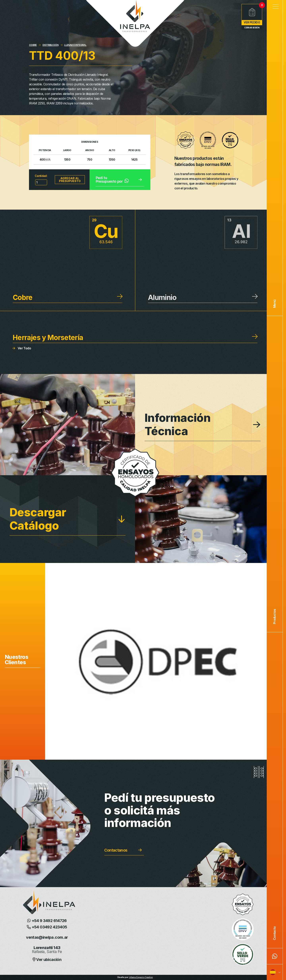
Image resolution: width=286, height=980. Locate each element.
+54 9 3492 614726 (47, 921)
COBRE (33, 45)
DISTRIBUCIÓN (50, 45)
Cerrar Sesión (252, 28)
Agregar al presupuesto (70, 180)
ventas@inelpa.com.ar (47, 937)
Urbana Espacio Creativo (141, 977)
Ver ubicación (47, 960)
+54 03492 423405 (47, 927)
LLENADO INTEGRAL (75, 45)
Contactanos (116, 850)
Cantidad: (41, 176)
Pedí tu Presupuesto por (112, 180)
